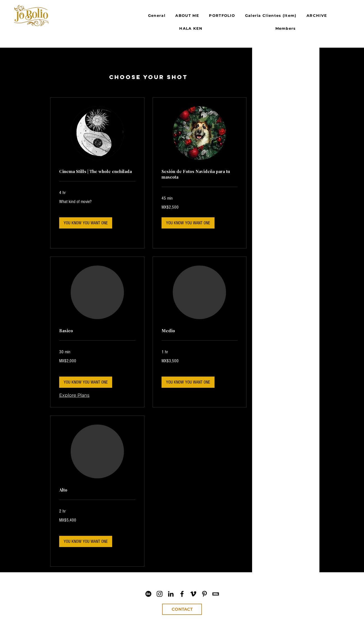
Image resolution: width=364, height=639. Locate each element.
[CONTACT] (182, 609)
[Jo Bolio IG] (160, 594)
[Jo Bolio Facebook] (182, 594)
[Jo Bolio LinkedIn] (171, 594)
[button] (86, 223)
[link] (97, 172)
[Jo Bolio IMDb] (216, 594)
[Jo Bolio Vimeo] (193, 594)
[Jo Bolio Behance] (148, 594)
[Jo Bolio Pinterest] (204, 594)
